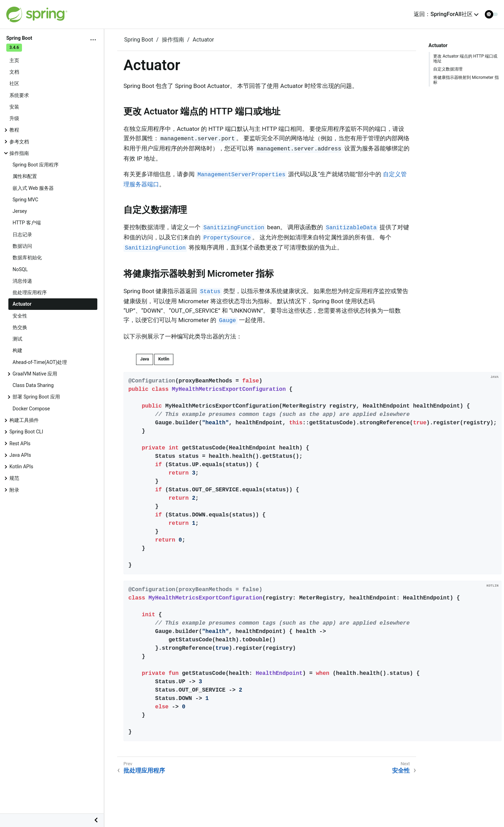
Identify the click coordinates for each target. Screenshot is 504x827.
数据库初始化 (27, 258)
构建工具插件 (24, 420)
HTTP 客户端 (27, 223)
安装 (14, 107)
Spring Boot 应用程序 (36, 165)
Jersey (20, 211)
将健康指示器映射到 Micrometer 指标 (466, 80)
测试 (17, 339)
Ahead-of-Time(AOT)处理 (40, 362)
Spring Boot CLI (26, 432)
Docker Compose (31, 409)
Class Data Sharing (33, 385)
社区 (14, 83)
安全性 (20, 316)
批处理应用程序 (30, 292)
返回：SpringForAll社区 (443, 14)
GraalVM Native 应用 (35, 374)
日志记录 (22, 234)
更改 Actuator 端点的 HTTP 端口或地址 (465, 59)
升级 (14, 118)
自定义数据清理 (448, 69)
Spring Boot (139, 40)
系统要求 (19, 95)
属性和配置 (25, 176)
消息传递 (22, 281)
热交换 (20, 327)
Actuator (22, 304)
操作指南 (19, 153)
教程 (14, 130)
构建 (17, 350)
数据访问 (22, 246)
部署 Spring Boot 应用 (36, 397)
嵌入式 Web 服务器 (33, 188)
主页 (14, 60)
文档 (14, 72)
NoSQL (20, 269)
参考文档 (19, 142)
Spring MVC (25, 200)
